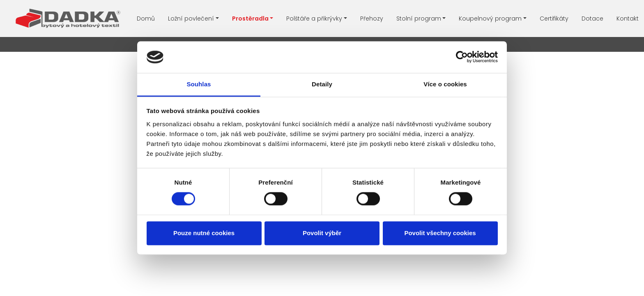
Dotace (592, 18)
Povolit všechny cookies (440, 233)
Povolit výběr (322, 233)
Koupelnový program (490, 18)
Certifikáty (554, 18)
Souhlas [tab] (199, 84)
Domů (146, 18)
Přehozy (372, 18)
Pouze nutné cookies (204, 233)
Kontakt (628, 18)
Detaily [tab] (322, 84)
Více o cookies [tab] (445, 84)
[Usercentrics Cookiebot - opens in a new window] (462, 57)
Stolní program (419, 18)
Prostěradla (250, 18)
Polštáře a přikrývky (314, 18)
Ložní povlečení (191, 18)
